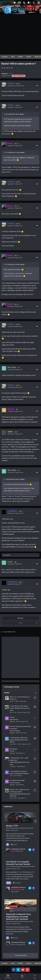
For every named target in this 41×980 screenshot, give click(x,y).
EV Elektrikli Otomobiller (17, 780)
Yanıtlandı (15, 107)
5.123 (17, 144)
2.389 (18, 84)
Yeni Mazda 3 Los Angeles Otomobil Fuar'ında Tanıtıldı (18, 863)
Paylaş (20, 618)
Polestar (12, 717)
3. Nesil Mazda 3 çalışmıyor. (18, 771)
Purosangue (13, 749)
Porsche (12, 751)
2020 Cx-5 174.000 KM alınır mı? (20, 697)
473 (21, 511)
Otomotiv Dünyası (15, 731)
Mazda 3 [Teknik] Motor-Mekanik (19, 774)
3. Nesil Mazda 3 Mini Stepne (19, 706)
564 (16, 432)
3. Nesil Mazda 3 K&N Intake (19, 738)
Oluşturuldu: (16, 86)
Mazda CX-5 (13, 699)
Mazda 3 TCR (12, 826)
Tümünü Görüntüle (20, 955)
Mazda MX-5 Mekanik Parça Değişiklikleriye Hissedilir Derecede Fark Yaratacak (18, 917)
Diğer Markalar (14, 720)
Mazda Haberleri (15, 828)
